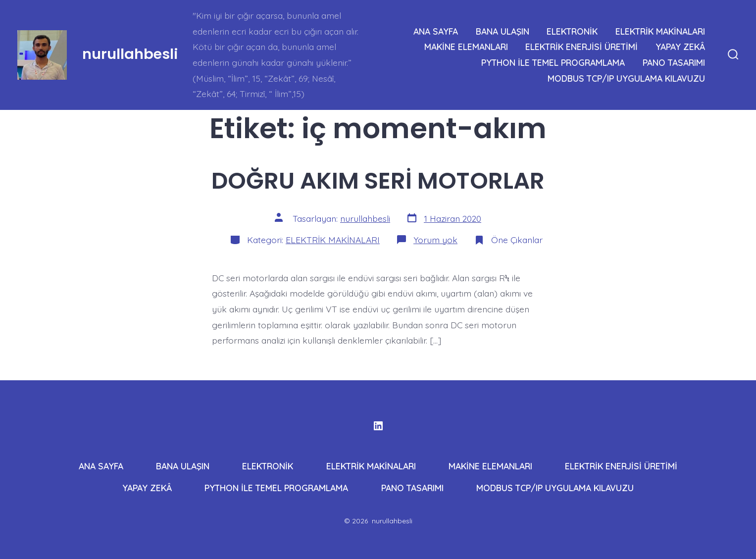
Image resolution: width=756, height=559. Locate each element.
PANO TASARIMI (674, 62)
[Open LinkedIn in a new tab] (378, 426)
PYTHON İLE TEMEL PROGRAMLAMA (553, 62)
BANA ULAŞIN (503, 31)
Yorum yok (435, 240)
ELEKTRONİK (572, 31)
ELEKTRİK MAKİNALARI (660, 31)
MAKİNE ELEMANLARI (466, 47)
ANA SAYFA (436, 31)
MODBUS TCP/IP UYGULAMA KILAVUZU (626, 78)
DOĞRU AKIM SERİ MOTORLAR (378, 180)
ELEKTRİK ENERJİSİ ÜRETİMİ (581, 47)
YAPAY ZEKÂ (680, 47)
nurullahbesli (365, 218)
